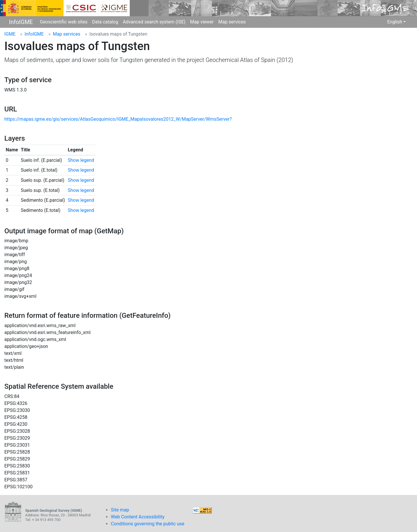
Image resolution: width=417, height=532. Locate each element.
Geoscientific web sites (64, 22)
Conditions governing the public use (148, 524)
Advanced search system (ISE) (154, 22)
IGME (10, 34)
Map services (232, 22)
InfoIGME (21, 22)
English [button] (395, 22)
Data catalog (105, 22)
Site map (120, 510)
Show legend (81, 160)
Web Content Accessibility (138, 517)
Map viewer (202, 22)
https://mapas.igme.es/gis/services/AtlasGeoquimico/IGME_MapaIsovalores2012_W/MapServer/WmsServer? (118, 119)
